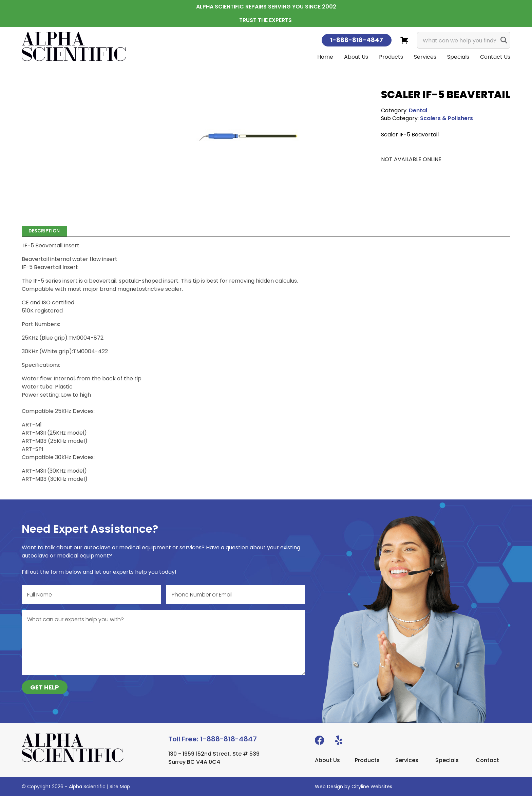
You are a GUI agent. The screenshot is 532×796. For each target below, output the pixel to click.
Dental (418, 110)
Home (325, 57)
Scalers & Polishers (446, 118)
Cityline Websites (372, 786)
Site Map (120, 786)
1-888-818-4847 (357, 40)
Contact (487, 760)
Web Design (329, 786)
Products (391, 57)
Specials (458, 57)
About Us (356, 57)
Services (425, 57)
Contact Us (495, 57)
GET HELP (45, 687)
